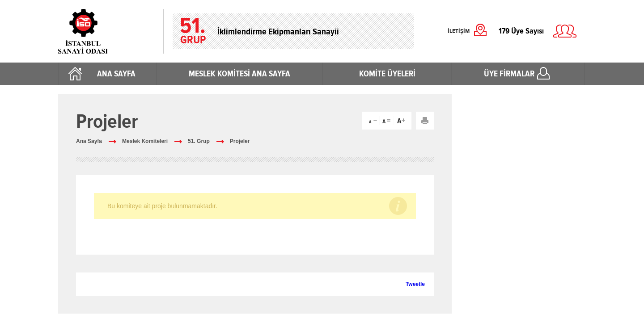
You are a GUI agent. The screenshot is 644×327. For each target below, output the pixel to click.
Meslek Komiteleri (145, 141)
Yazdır (425, 121)
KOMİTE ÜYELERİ (387, 74)
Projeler (240, 141)
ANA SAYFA (116, 74)
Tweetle (415, 284)
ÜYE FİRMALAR (509, 74)
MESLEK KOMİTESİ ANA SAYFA (239, 74)
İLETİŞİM (459, 31)
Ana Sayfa (89, 141)
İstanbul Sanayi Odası (106, 31)
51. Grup (199, 141)
